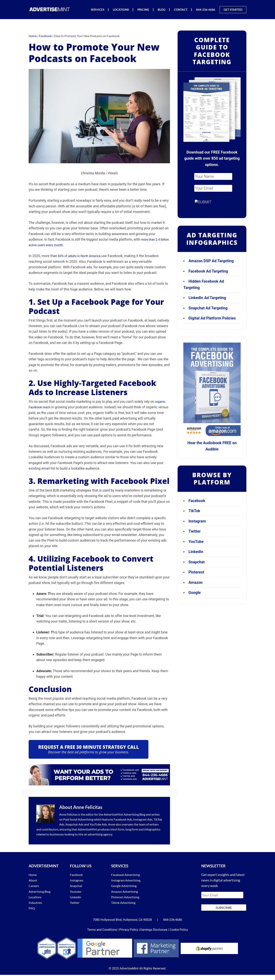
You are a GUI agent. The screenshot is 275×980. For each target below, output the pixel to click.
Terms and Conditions (102, 927)
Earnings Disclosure (154, 927)
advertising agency (100, 834)
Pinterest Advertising (127, 897)
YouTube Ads (98, 824)
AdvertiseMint (50, 9)
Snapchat (197, 562)
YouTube (196, 542)
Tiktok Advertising (125, 902)
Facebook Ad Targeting (209, 271)
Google (195, 593)
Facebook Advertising (127, 875)
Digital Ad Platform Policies (212, 318)
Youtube (76, 891)
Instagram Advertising (128, 880)
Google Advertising (125, 886)
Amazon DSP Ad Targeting (211, 261)
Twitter (195, 531)
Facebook (197, 501)
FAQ (32, 908)
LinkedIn (196, 552)
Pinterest (196, 572)
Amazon (196, 582)
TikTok (194, 511)
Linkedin (76, 897)
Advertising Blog (134, 814)
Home (33, 875)
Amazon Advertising (126, 891)
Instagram (197, 521)
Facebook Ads (123, 819)
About (33, 880)
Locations (36, 897)
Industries (36, 902)
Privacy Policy (129, 927)
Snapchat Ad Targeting (208, 308)
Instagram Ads (143, 819)
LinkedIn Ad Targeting (207, 298)
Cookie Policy (179, 927)
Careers (34, 886)
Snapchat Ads (74, 824)
